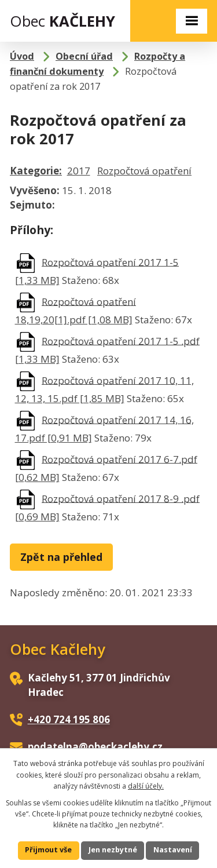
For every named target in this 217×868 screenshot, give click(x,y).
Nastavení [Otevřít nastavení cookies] (173, 850)
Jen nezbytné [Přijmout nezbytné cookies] (113, 850)
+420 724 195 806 (69, 719)
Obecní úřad (84, 56)
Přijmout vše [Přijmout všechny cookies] (48, 850)
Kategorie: (36, 171)
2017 (79, 171)
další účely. (146, 786)
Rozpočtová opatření (144, 171)
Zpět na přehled (61, 557)
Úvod (22, 56)
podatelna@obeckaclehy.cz (95, 747)
